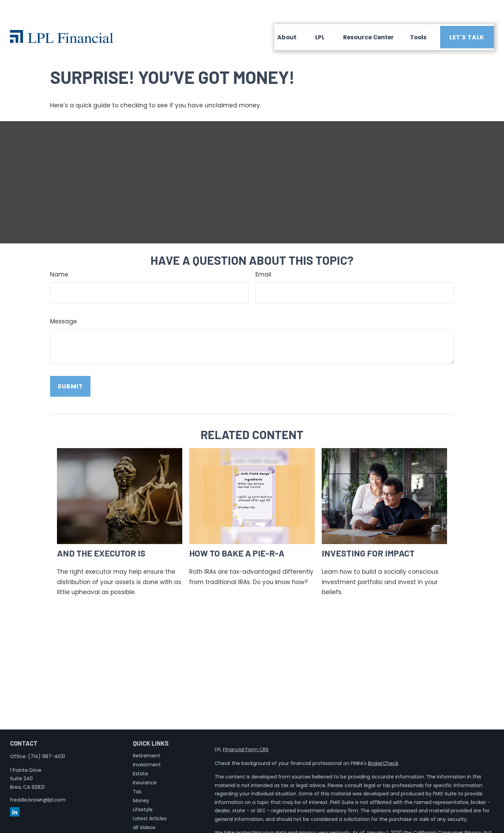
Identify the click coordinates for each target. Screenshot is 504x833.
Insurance (145, 762)
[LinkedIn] (15, 791)
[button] (287, 17)
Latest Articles (150, 798)
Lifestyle (143, 789)
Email (263, 254)
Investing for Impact (368, 532)
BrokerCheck (383, 743)
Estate (140, 753)
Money (141, 780)
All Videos (144, 807)
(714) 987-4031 (46, 736)
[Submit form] (70, 366)
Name (59, 254)
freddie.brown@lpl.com (38, 779)
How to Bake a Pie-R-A (237, 532)
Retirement (147, 735)
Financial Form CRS (246, 729)
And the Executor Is (101, 532)
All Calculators (150, 816)
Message (64, 301)
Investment (147, 744)
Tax (137, 771)
